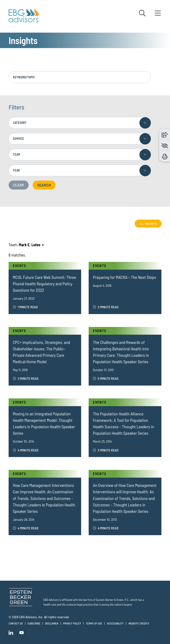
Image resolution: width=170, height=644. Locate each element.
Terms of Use (94, 623)
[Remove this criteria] (43, 245)
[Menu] (158, 15)
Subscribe (34, 623)
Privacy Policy (72, 623)
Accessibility (115, 623)
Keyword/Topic (24, 77)
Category (20, 123)
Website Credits (139, 623)
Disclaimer (52, 623)
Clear (19, 185)
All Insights (148, 224)
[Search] (142, 13)
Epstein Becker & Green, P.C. (113, 600)
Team (16, 154)
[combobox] (80, 123)
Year (16, 170)
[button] (165, 134)
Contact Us (16, 623)
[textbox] (80, 123)
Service (19, 138)
